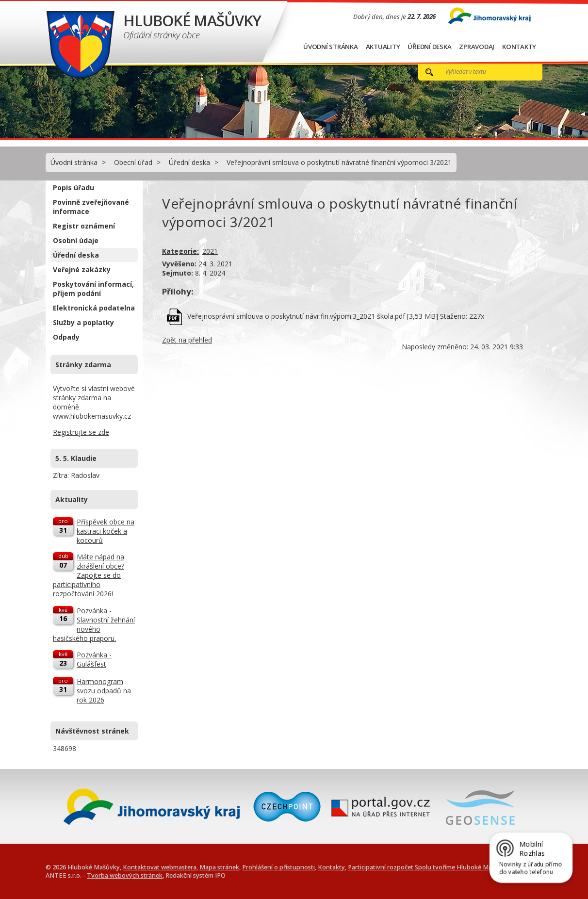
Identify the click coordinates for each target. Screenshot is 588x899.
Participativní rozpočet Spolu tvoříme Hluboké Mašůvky (428, 867)
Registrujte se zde (81, 432)
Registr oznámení (84, 226)
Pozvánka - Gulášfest (94, 659)
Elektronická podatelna (94, 308)
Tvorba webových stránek (125, 875)
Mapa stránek (219, 867)
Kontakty (519, 47)
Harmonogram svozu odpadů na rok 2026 (104, 691)
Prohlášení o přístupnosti (278, 867)
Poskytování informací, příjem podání (93, 289)
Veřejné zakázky (82, 270)
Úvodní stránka (331, 47)
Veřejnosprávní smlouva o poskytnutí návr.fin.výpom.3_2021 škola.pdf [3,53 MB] (313, 316)
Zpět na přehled (187, 340)
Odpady (66, 337)
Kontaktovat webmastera (160, 867)
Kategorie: (180, 251)
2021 (210, 251)
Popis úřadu (73, 188)
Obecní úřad (133, 162)
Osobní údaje (76, 240)
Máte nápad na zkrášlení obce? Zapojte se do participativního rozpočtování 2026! (89, 575)
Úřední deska (429, 47)
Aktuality (383, 47)
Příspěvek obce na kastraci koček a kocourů (106, 531)
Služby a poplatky (83, 322)
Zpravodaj (477, 47)
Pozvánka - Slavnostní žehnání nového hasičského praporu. (94, 624)
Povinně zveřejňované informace (91, 207)
